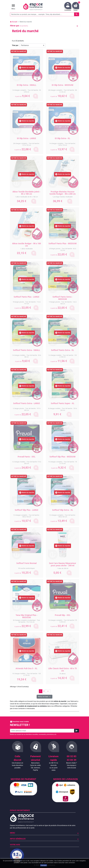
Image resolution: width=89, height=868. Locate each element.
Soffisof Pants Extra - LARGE (27, 403)
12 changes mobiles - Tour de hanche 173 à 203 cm (27, 463)
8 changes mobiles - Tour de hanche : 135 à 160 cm (63, 409)
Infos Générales (18, 839)
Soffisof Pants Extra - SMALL (27, 350)
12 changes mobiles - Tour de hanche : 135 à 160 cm (63, 356)
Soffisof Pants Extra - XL (63, 350)
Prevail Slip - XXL (63, 615)
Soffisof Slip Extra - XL (63, 510)
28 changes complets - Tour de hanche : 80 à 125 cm (63, 91)
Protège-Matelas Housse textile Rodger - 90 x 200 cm (63, 193)
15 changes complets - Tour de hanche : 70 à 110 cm (63, 463)
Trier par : (16, 45)
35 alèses (63, 674)
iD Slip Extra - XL (63, 138)
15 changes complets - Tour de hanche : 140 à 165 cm (63, 516)
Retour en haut (45, 697)
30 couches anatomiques (26, 568)
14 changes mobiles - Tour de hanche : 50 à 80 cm (26, 356)
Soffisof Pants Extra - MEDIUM (63, 298)
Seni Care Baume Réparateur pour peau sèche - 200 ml (63, 564)
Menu (13, 833)
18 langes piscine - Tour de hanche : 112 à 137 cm (27, 303)
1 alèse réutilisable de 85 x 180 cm (26, 197)
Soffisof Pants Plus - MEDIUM (63, 243)
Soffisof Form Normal (26, 563)
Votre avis (15, 845)
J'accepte (44, 865)
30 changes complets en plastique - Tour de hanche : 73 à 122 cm (26, 621)
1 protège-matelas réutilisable (63, 197)
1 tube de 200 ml (63, 568)
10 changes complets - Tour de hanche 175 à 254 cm (63, 621)
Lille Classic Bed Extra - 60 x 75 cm (63, 670)
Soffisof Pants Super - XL (63, 403)
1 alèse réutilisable (27, 249)
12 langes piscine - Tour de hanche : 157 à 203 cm (27, 409)
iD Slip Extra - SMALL (27, 85)
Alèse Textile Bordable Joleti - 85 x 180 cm (26, 193)
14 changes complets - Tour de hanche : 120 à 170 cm (63, 144)
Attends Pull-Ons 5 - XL (26, 668)
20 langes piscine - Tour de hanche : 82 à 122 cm (63, 249)
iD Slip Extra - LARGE (27, 138)
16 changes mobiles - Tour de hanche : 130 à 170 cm (26, 674)
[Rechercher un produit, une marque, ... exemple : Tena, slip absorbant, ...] (45, 14)
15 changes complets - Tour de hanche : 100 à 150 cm (26, 516)
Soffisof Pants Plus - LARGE (26, 297)
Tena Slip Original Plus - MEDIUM (27, 616)
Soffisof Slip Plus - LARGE (27, 510)
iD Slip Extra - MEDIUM (63, 85)
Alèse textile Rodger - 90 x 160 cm (27, 245)
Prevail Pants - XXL (26, 457)
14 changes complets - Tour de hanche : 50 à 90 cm (26, 91)
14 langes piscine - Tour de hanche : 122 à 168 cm (63, 303)
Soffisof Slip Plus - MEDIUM (63, 457)
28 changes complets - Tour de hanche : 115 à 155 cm (26, 144)
